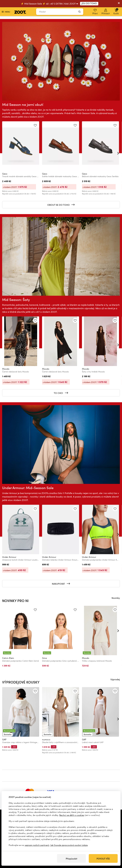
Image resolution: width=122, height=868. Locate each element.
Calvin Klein (8, 658)
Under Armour (9, 557)
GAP (4, 739)
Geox (5, 174)
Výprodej (115, 679)
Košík (116, 11)
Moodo (6, 369)
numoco (46, 739)
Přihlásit (106, 12)
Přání (95, 12)
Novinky (116, 598)
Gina (44, 658)
